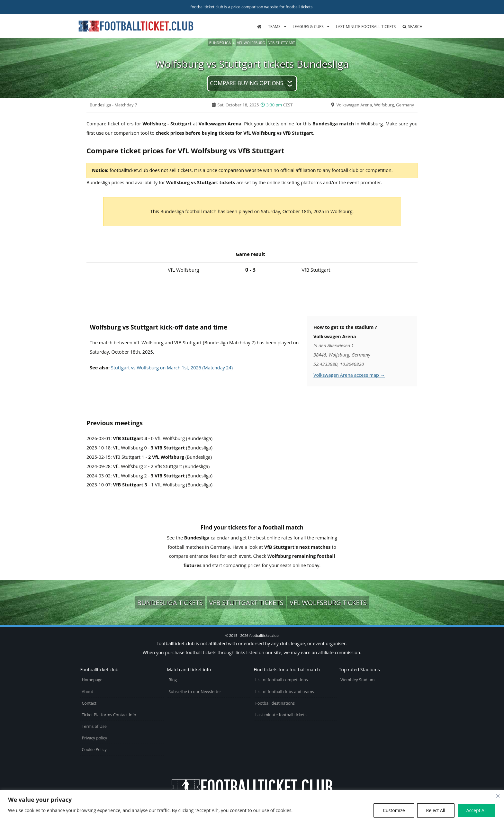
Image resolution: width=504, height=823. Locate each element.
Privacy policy (94, 738)
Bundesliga (220, 43)
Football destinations (275, 703)
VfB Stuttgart (282, 43)
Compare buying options (247, 83)
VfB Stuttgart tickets (246, 602)
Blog (173, 680)
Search (412, 27)
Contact (89, 703)
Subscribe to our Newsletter (195, 692)
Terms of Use (94, 726)
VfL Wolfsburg (251, 43)
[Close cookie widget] (498, 796)
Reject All (436, 810)
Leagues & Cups (308, 27)
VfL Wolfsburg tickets (328, 602)
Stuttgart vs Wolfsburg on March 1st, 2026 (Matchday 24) (172, 368)
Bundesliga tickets (170, 602)
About (87, 692)
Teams (274, 27)
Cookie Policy (94, 750)
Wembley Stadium (358, 680)
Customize (394, 810)
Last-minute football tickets (366, 27)
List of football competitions (282, 680)
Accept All (477, 810)
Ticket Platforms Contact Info (109, 715)
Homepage (92, 680)
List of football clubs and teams (285, 692)
